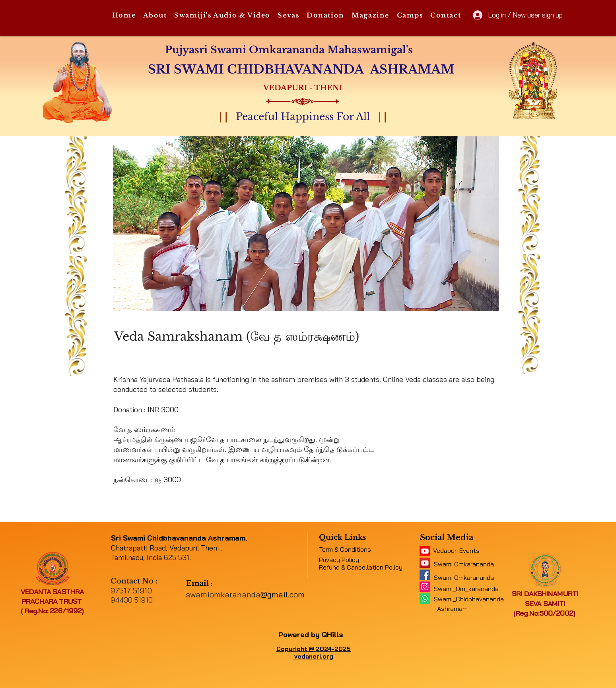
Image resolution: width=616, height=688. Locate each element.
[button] (155, 16)
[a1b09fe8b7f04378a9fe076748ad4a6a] (425, 563)
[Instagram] (425, 587)
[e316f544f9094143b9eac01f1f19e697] (425, 575)
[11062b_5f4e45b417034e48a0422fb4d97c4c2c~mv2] (425, 551)
